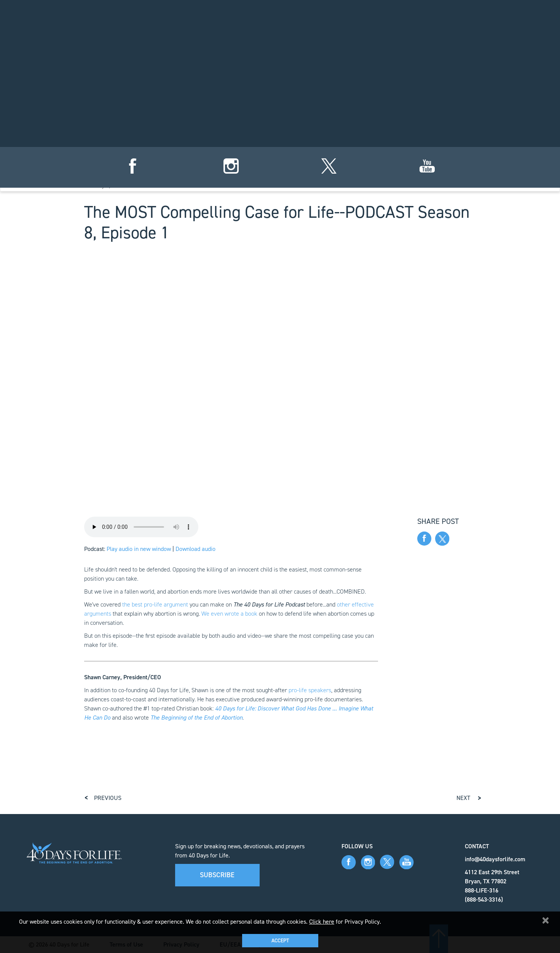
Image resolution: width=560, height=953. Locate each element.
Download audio (195, 549)
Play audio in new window (139, 549)
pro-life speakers (310, 690)
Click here (322, 922)
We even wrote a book (229, 614)
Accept (280, 941)
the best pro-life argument (155, 604)
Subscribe (217, 875)
